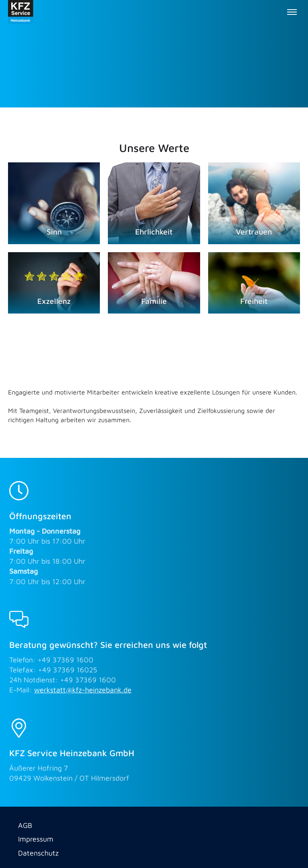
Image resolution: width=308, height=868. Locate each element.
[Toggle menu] (292, 12)
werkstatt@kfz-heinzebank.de (83, 690)
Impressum (36, 839)
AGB (25, 825)
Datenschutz (38, 853)
